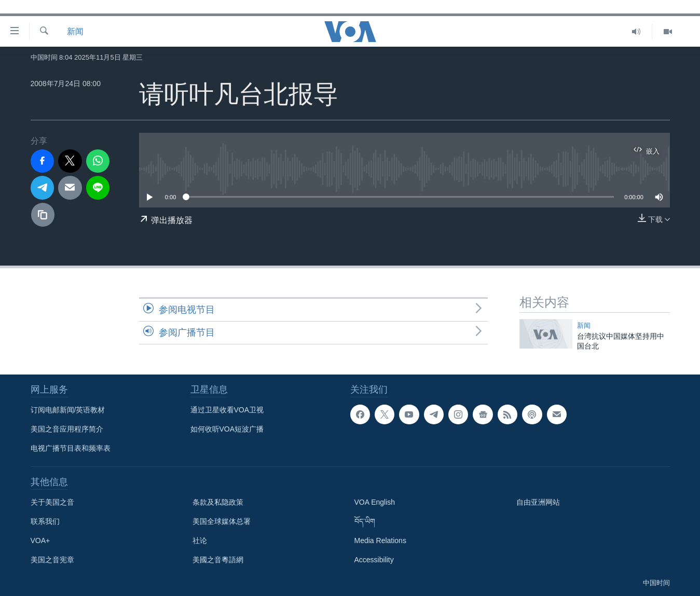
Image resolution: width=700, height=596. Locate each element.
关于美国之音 (52, 502)
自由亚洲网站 (538, 502)
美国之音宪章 (52, 560)
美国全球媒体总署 (222, 521)
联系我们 (45, 521)
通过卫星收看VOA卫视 (227, 410)
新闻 (75, 31)
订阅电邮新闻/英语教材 (68, 410)
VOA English (375, 502)
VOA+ (40, 540)
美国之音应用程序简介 (67, 429)
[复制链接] (43, 215)
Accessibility (374, 560)
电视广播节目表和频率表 (71, 448)
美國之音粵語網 (218, 560)
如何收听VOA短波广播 (227, 429)
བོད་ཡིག (365, 521)
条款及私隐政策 (218, 502)
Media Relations (380, 540)
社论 (200, 540)
